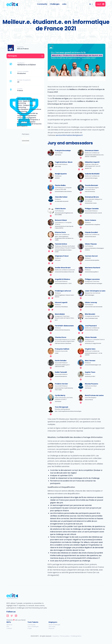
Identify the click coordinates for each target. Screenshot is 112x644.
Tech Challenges (33, 627)
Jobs (64, 4)
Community (42, 4)
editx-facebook (8, 616)
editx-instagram (16, 616)
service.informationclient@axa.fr (69, 135)
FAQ (8, 627)
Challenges (55, 4)
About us (9, 625)
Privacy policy (65, 636)
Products (51, 628)
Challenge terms (76, 636)
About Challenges (54, 625)
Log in (100, 4)
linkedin (81, 158)
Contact (9, 628)
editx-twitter (12, 616)
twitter (82, 169)
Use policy (56, 636)
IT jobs (30, 628)
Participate (12, 56)
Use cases (52, 627)
